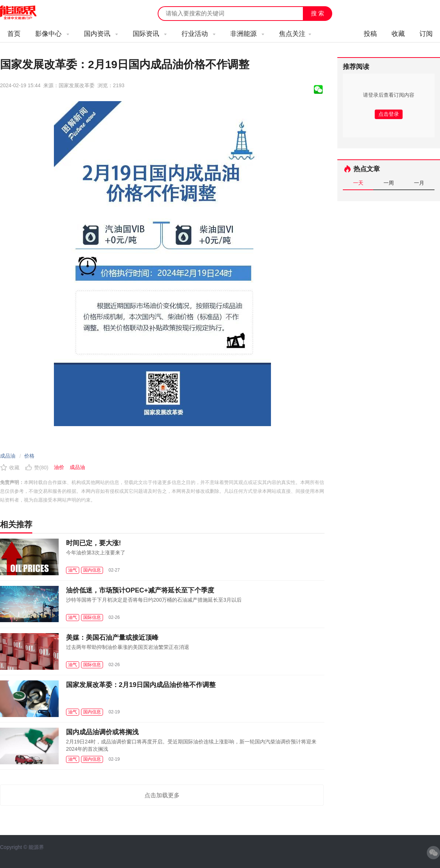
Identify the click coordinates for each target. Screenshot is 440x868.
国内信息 (92, 570)
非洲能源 (247, 34)
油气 (73, 570)
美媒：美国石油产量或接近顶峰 (112, 638)
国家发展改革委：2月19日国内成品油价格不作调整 (141, 685)
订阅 (426, 34)
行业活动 (199, 34)
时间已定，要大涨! (93, 543)
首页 (14, 34)
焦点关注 (295, 34)
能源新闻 (25, 13)
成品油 (8, 456)
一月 (419, 183)
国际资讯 (150, 34)
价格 (29, 456)
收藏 (398, 34)
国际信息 (92, 617)
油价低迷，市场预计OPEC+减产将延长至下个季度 (140, 590)
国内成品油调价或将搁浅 (102, 732)
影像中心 (52, 34)
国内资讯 (101, 34)
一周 (389, 183)
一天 (358, 183)
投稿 (370, 34)
